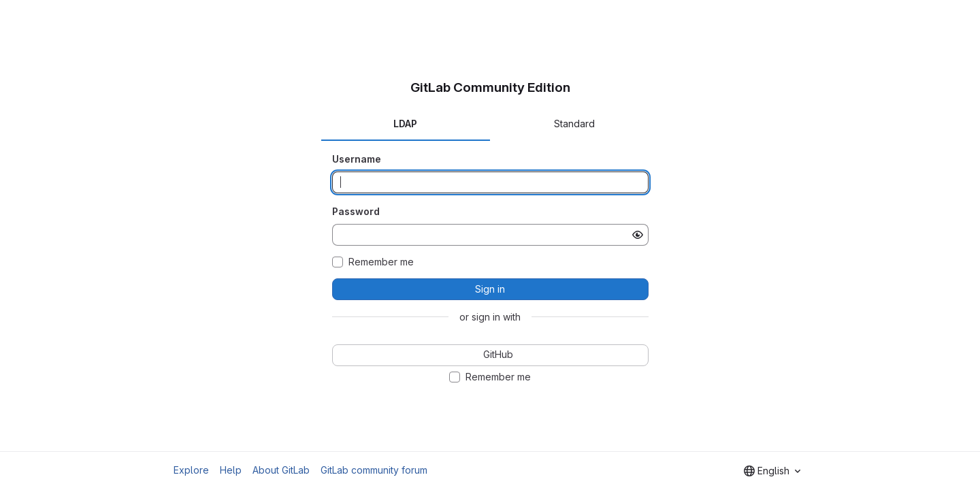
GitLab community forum (374, 470)
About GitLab (281, 470)
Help (231, 470)
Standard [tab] (574, 124)
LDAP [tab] (405, 124)
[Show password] (638, 235)
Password (356, 211)
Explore (191, 470)
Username (357, 159)
